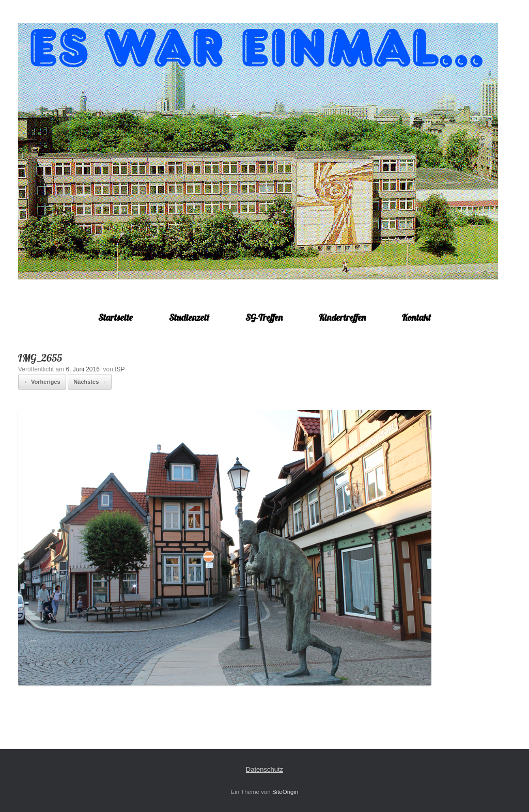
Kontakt (416, 317)
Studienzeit (189, 317)
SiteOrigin (285, 792)
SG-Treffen (264, 317)
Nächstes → (90, 382)
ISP (120, 369)
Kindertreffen (342, 317)
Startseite (115, 317)
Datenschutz (264, 769)
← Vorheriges (42, 382)
